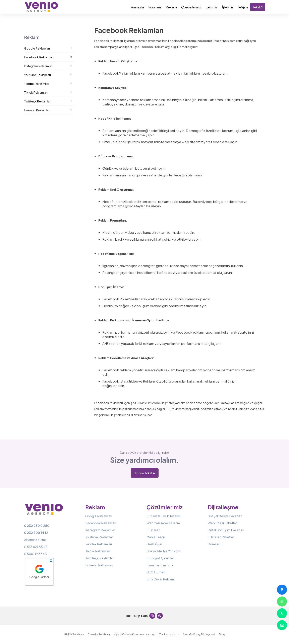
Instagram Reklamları (48, 66)
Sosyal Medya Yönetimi (164, 551)
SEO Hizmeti (156, 572)
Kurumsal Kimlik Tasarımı (164, 516)
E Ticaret (153, 530)
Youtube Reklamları (48, 75)
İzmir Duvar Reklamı (160, 579)
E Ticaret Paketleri (221, 537)
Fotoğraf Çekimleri (161, 558)
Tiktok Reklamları (48, 92)
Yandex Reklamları (48, 84)
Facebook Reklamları (48, 57)
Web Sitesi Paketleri (223, 523)
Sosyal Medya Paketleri (225, 516)
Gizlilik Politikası (74, 634)
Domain (213, 544)
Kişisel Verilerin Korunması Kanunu (135, 634)
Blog (222, 634)
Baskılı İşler (154, 544)
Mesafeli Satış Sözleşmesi (199, 634)
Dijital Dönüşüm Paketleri (226, 530)
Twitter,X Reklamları (48, 101)
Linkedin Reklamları (48, 110)
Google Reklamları (48, 48)
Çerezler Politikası (99, 634)
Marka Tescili (156, 537)
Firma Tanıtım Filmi (160, 565)
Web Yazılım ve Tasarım (163, 523)
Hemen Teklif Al (145, 473)
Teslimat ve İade (169, 634)
